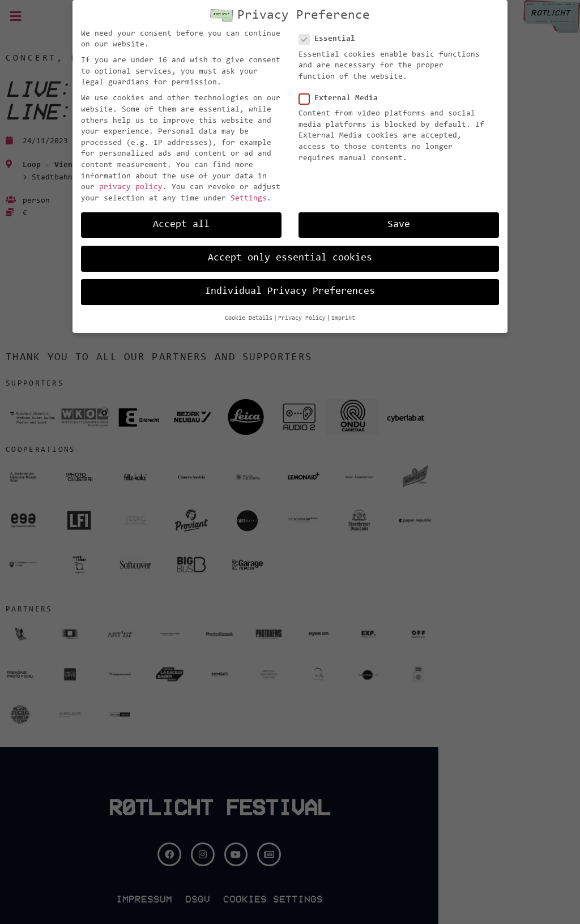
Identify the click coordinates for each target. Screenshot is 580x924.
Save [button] (399, 225)
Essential (330, 39)
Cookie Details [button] (249, 318)
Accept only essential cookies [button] (290, 258)
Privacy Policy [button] (302, 318)
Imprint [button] (343, 318)
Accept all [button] (181, 225)
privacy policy (131, 187)
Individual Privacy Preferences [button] (290, 292)
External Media (342, 99)
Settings (249, 199)
